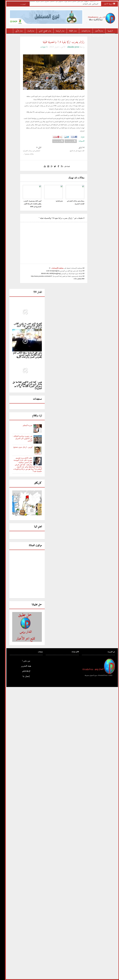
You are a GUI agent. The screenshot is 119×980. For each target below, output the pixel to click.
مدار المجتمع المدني (42, 31)
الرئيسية (108, 31)
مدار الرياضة (57, 31)
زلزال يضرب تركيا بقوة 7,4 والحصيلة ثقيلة (61, 42)
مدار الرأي (16, 31)
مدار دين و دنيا (95, 36)
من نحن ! (23, 661)
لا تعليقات (41, 47)
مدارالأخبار (96, 31)
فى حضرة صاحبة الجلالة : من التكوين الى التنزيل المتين (20, 438)
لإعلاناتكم (24, 671)
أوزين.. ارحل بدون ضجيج (20, 447)
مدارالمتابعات (83, 31)
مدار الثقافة (70, 31)
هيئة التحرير (23, 666)
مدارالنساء (28, 31)
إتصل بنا (23, 676)
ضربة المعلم (25, 425)
